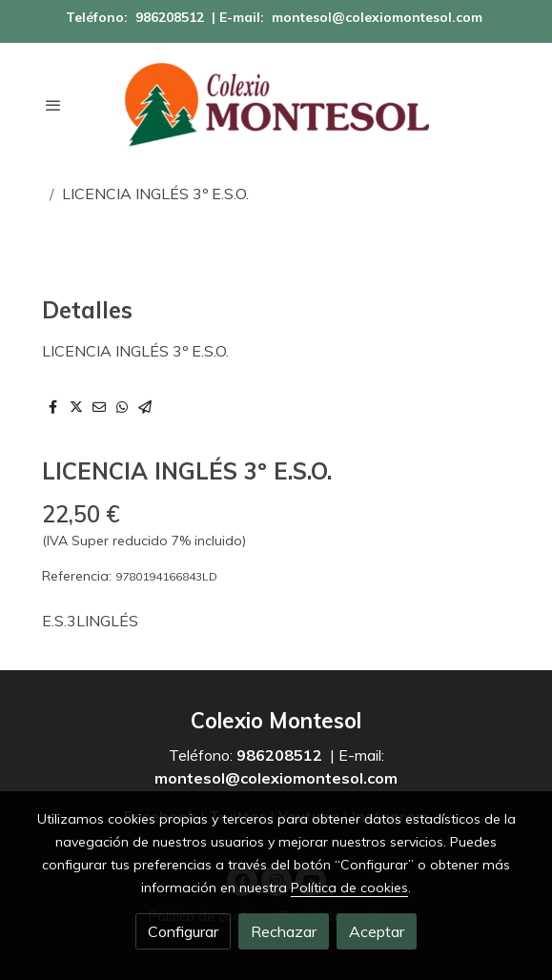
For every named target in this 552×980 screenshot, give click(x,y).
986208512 (170, 17)
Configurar (183, 931)
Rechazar (284, 931)
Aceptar (377, 931)
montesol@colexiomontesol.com (377, 17)
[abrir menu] (53, 105)
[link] (276, 105)
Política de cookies (349, 888)
